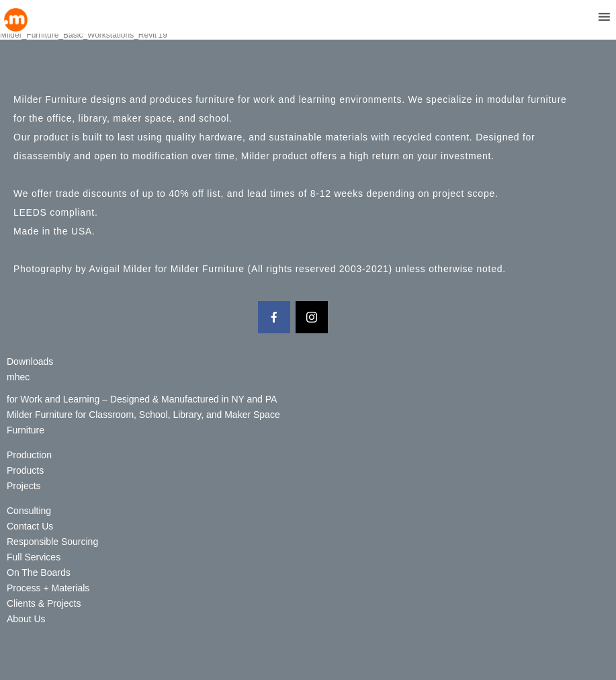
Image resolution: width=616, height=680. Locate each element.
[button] (579, 17)
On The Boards (39, 572)
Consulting (29, 511)
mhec (18, 377)
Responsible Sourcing (52, 542)
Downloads (30, 362)
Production (29, 455)
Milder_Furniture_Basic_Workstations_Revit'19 (84, 35)
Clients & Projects (44, 603)
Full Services (34, 557)
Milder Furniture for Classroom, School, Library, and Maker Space (143, 415)
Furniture (26, 430)
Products (25, 470)
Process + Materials (48, 588)
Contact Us (30, 526)
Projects (24, 486)
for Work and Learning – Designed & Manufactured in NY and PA (142, 399)
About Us (26, 619)
